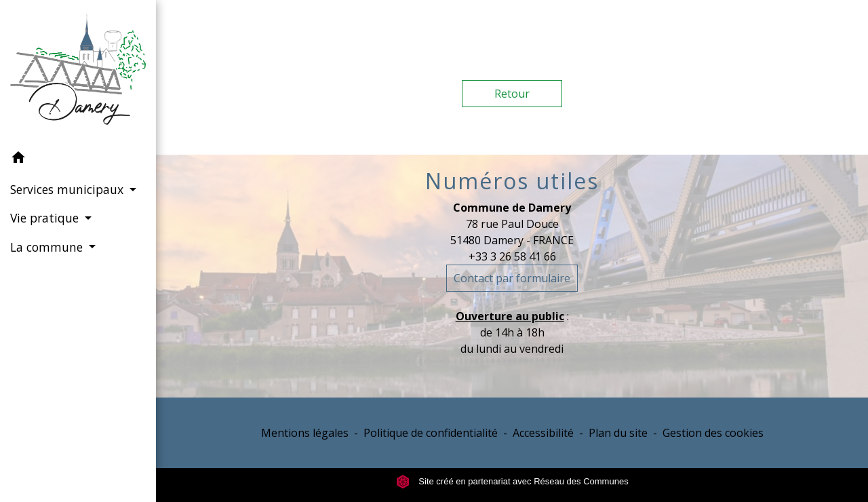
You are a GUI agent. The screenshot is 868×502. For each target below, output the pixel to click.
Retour (512, 94)
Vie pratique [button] (46, 218)
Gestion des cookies (713, 433)
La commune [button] (48, 247)
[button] (78, 159)
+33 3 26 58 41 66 (512, 256)
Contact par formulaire (512, 278)
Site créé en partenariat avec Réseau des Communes (512, 481)
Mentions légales (305, 433)
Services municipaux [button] (68, 189)
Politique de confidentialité (431, 433)
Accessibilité (543, 433)
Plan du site (618, 433)
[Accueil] (78, 72)
